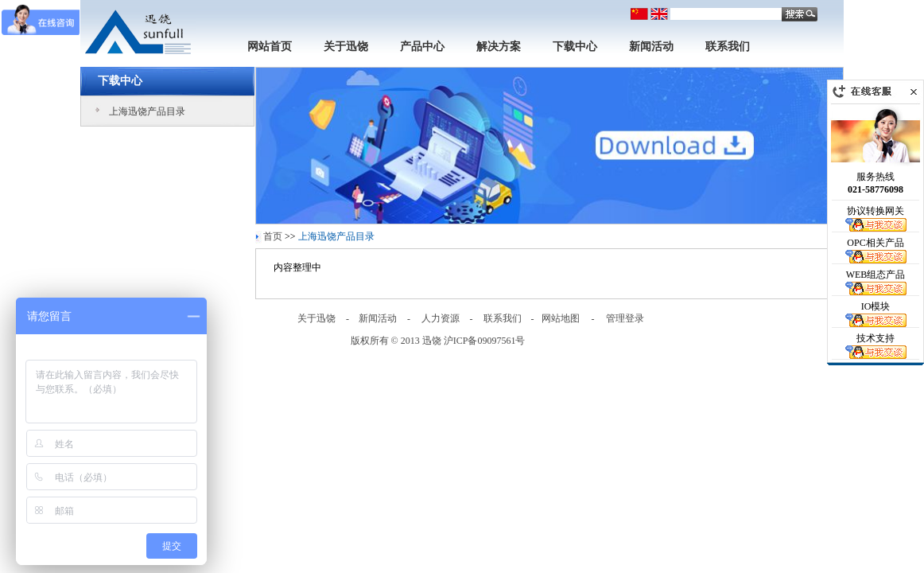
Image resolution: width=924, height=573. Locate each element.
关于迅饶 (346, 47)
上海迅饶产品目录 (147, 111)
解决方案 (499, 47)
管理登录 (625, 318)
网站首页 (270, 47)
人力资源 (441, 318)
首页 (273, 236)
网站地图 (561, 318)
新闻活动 (651, 47)
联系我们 (728, 47)
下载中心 (575, 47)
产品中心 (422, 47)
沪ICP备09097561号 (485, 341)
